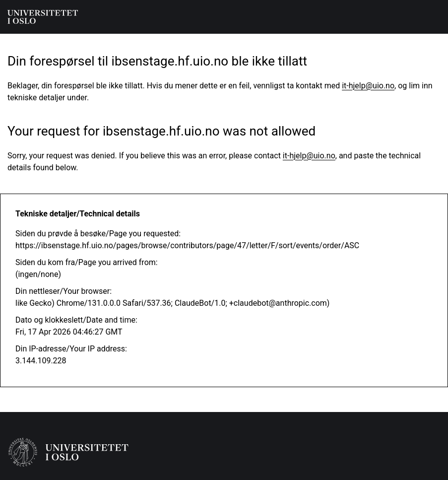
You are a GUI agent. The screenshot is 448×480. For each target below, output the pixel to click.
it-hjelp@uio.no (368, 86)
